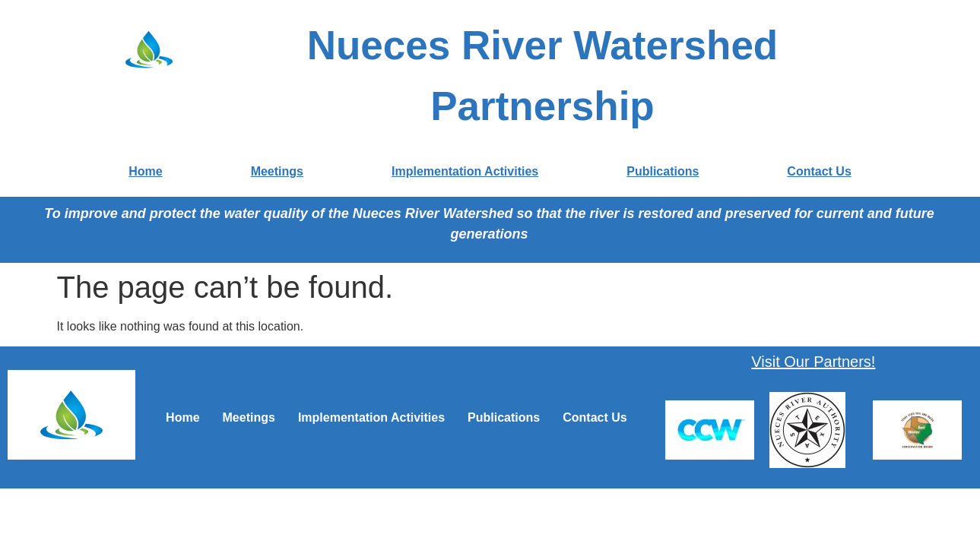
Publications (663, 171)
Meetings (277, 171)
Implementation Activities (465, 171)
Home (145, 171)
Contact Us (819, 171)
